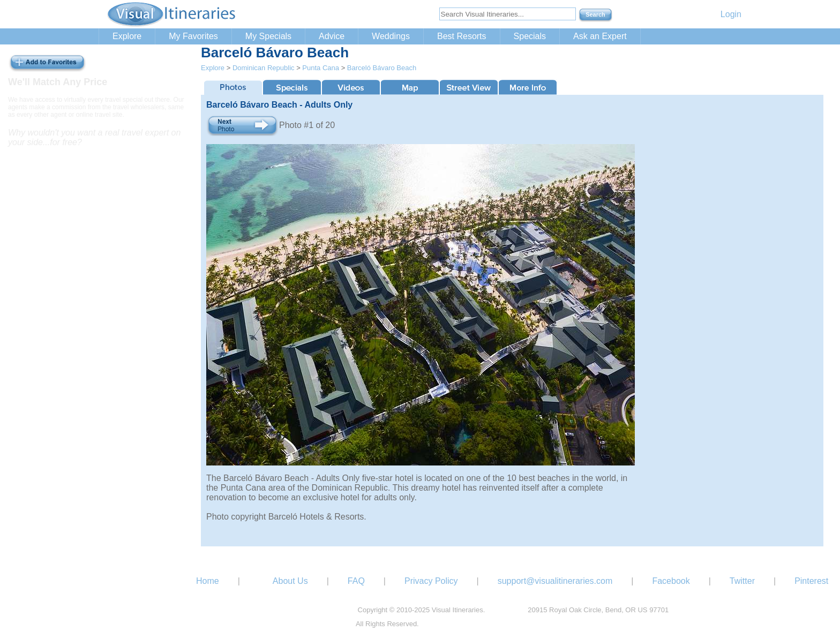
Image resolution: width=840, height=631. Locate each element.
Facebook (671, 581)
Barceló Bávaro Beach (382, 68)
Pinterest (811, 581)
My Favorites (193, 36)
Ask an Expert (600, 36)
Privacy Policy (431, 581)
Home (208, 581)
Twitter (742, 581)
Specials (530, 36)
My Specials (268, 36)
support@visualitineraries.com (555, 581)
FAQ (356, 581)
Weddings (391, 36)
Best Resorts (462, 36)
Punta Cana (321, 68)
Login (731, 14)
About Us (290, 581)
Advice (332, 36)
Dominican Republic (264, 68)
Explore (127, 36)
